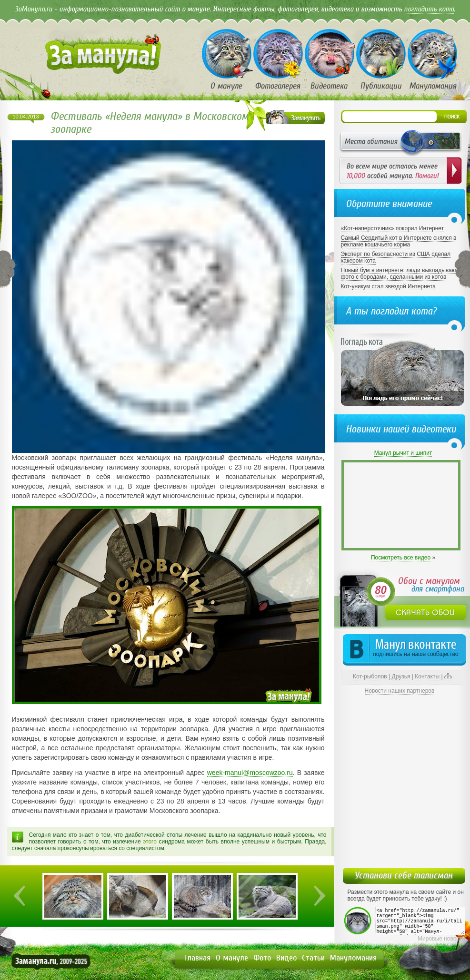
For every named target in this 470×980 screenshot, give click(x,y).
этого (150, 842)
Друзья (401, 676)
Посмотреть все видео (401, 558)
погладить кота (429, 9)
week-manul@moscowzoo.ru (250, 773)
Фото (262, 958)
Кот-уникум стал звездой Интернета (388, 286)
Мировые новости (441, 939)
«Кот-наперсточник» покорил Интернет (393, 228)
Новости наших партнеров (400, 691)
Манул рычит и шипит (403, 453)
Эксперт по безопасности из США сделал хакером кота (396, 257)
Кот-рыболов (370, 676)
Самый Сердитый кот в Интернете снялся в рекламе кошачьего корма (399, 241)
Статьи (313, 958)
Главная (197, 958)
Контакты (427, 676)
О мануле (232, 958)
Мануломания (353, 958)
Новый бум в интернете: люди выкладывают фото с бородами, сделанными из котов (400, 274)
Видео (286, 958)
